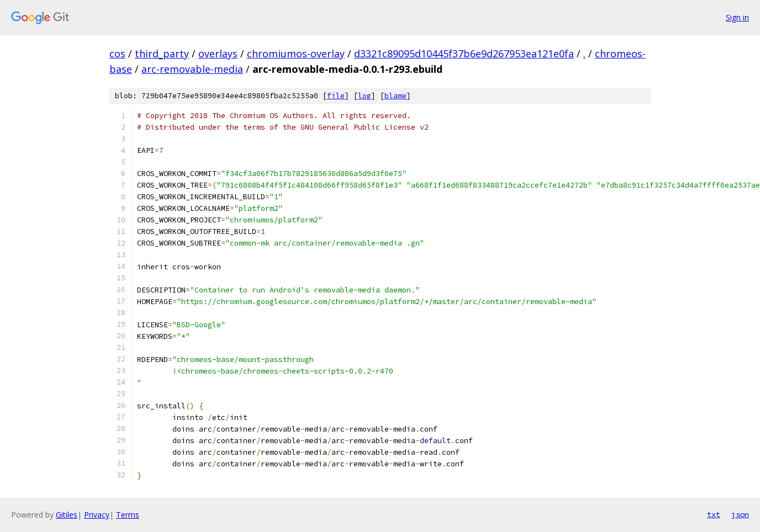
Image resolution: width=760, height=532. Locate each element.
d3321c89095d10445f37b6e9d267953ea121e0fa (464, 54)
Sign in (737, 17)
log (365, 96)
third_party (162, 54)
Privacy (97, 515)
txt (714, 514)
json (740, 514)
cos (117, 54)
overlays (218, 54)
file (336, 96)
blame (395, 96)
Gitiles (67, 515)
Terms (128, 515)
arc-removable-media (192, 69)
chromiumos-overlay (296, 54)
